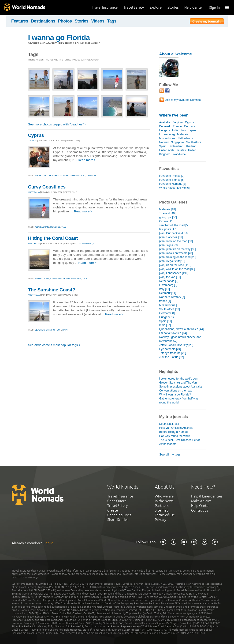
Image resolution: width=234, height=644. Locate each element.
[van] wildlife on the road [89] (177, 269)
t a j (83, 176)
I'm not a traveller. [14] (173, 333)
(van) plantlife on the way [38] (178, 249)
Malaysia (183, 134)
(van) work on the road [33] (176, 241)
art (46, 176)
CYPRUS (33, 141)
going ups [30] (168, 217)
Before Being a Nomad (174, 432)
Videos (98, 21)
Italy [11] (165, 289)
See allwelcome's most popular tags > (54, 345)
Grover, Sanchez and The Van (178, 383)
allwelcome (42, 227)
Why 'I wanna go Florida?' (175, 395)
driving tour (54, 330)
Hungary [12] (167, 317)
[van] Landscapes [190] (174, 273)
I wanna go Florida (59, 38)
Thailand (191, 146)
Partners (162, 506)
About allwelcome (176, 54)
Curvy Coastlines (47, 187)
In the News (164, 501)
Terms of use (165, 515)
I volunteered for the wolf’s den (178, 379)
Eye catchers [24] (170, 349)
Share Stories (118, 520)
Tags (112, 21)
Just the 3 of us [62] (172, 357)
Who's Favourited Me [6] (175, 188)
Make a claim (201, 501)
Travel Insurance (105, 7)
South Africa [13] (170, 309)
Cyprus (36, 135)
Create (113, 510)
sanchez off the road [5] (174, 225)
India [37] (165, 325)
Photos (65, 21)
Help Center (194, 7)
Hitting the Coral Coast (53, 238)
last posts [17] (168, 229)
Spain (163, 146)
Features (20, 21)
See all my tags (170, 454)
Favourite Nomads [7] (173, 184)
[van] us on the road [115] (175, 265)
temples (92, 176)
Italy (183, 130)
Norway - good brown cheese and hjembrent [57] (180, 339)
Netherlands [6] (169, 281)
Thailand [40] (167, 213)
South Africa (194, 142)
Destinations (43, 21)
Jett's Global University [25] (176, 345)
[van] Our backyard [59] (174, 233)
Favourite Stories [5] (172, 180)
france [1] (165, 301)
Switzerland (176, 146)
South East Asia (169, 424)
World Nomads (25, 8)
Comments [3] (87, 244)
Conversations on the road (176, 391)
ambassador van (60, 279)
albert (39, 176)
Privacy (160, 520)
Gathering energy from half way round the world (179, 401)
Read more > (87, 160)
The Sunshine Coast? (52, 290)
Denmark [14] (168, 293)
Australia (165, 122)
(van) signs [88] (169, 245)
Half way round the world (175, 436)
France (177, 126)
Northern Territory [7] (172, 297)
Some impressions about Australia (181, 387)
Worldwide (179, 154)
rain (65, 330)
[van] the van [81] (170, 277)
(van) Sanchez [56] (171, 237)
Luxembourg (167, 134)
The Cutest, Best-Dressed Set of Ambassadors (180, 442)
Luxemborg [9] (168, 285)
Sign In (215, 8)
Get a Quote (117, 501)
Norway (164, 142)
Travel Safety (134, 7)
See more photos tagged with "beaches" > (57, 124)
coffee (64, 176)
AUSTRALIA (34, 192)
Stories (173, 7)
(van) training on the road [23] (178, 257)
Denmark (165, 126)
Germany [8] (167, 313)
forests (75, 176)
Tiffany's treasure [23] (173, 353)
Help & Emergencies (207, 496)
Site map (162, 510)
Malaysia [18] (168, 209)
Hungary (165, 130)
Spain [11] (166, 321)
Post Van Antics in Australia (176, 428)
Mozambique (167, 138)
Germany (190, 126)
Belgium (177, 122)
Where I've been (174, 115)
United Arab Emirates (173, 150)
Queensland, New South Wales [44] (182, 329)
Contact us (200, 510)
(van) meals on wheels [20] (176, 253)
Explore (156, 7)
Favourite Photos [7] (172, 176)
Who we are (164, 496)
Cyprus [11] (166, 221)
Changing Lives (119, 515)
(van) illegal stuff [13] (172, 261)
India (175, 130)
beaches (54, 176)
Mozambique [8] (169, 305)
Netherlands (185, 138)
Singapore (177, 142)
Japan (192, 130)
